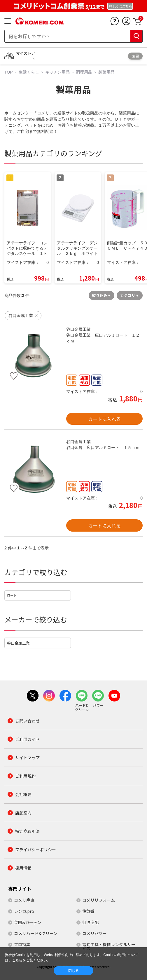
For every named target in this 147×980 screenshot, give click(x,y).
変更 (135, 56)
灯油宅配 (90, 922)
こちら (17, 960)
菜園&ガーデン (28, 922)
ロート (12, 595)
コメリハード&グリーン (36, 933)
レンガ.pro (24, 911)
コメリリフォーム (99, 900)
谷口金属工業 (18, 643)
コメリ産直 (24, 900)
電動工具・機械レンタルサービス (109, 946)
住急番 (88, 911)
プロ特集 (22, 944)
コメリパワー (94, 933)
